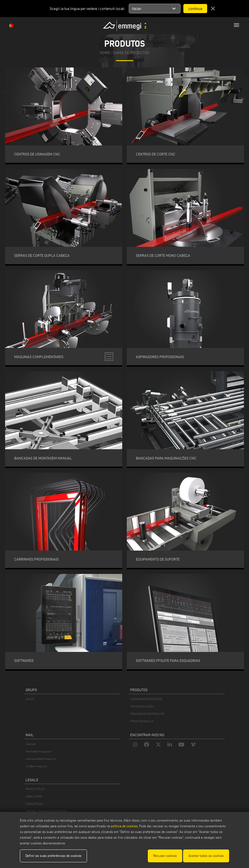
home (105, 53)
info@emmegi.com (37, 766)
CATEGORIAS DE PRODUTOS (146, 699)
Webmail (31, 744)
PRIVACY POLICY (35, 789)
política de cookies (124, 826)
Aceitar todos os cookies (206, 856)
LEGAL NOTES (34, 796)
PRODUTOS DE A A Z (142, 721)
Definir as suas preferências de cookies (53, 856)
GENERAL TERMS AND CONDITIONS (46, 811)
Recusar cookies (165, 856)
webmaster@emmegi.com (41, 759)
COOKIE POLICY (35, 804)
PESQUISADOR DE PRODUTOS (147, 714)
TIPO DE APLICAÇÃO (142, 706)
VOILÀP (30, 699)
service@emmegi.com (39, 751)
